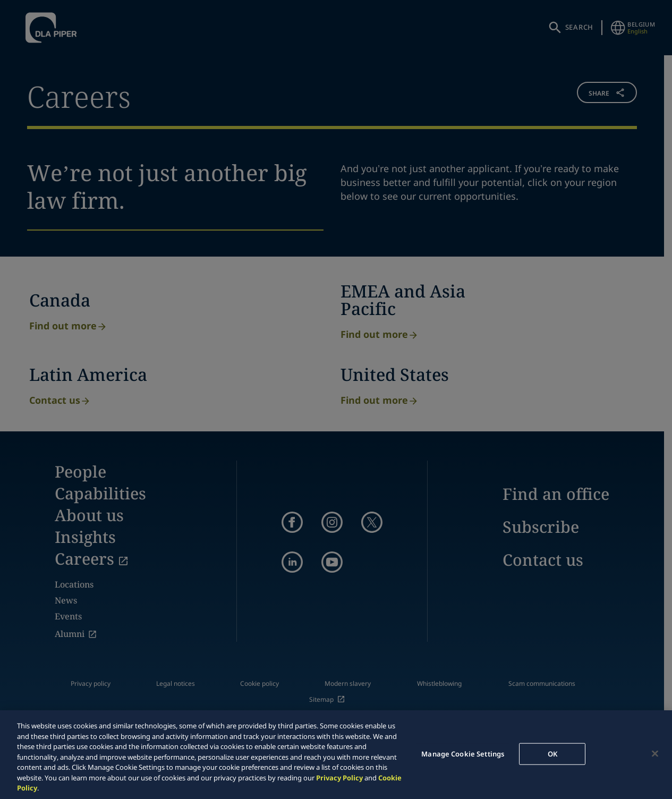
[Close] (655, 753)
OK (552, 753)
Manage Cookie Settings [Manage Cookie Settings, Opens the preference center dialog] (463, 753)
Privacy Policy (339, 778)
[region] (336, 755)
